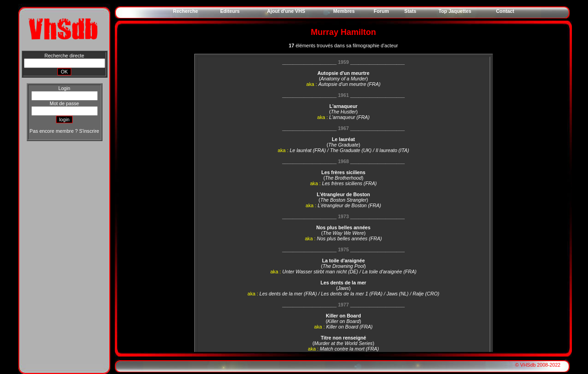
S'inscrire (89, 131)
